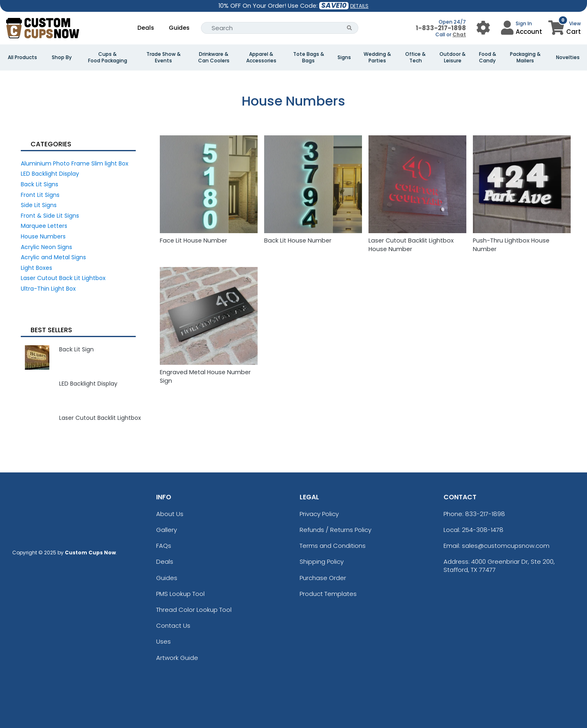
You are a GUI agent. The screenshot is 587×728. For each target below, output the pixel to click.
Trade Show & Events (163, 57)
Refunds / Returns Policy (335, 530)
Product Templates (328, 594)
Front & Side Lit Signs (50, 216)
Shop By (62, 57)
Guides (179, 28)
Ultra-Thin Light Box (48, 289)
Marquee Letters (44, 226)
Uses (163, 641)
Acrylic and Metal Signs (53, 257)
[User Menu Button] (483, 28)
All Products (22, 57)
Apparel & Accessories (261, 57)
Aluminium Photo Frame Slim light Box (75, 163)
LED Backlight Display (50, 174)
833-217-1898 (485, 514)
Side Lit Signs (39, 205)
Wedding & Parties (377, 57)
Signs (344, 57)
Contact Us (173, 625)
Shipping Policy (322, 561)
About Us (170, 514)
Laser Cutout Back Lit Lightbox (63, 278)
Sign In (524, 23)
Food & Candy (488, 57)
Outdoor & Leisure (452, 57)
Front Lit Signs (40, 195)
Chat (459, 34)
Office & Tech (415, 57)
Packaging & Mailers (525, 57)
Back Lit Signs (40, 184)
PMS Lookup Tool (180, 594)
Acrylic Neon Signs (46, 247)
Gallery (167, 530)
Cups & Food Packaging (108, 57)
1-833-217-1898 (441, 28)
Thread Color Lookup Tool (194, 610)
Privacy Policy (319, 514)
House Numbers (43, 236)
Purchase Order (323, 578)
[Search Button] (350, 28)
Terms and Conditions (333, 546)
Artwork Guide (177, 658)
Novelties (568, 57)
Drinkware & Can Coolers (214, 57)
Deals (146, 28)
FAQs (164, 546)
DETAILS (359, 6)
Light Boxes (36, 268)
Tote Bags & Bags (309, 57)
